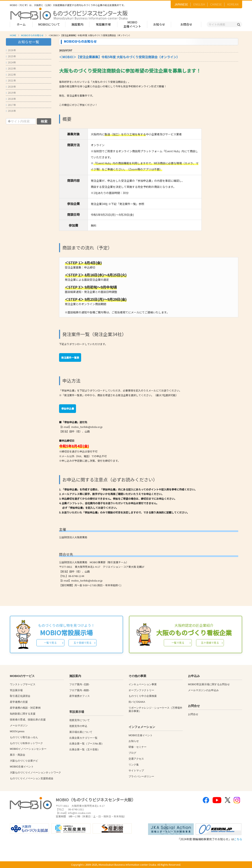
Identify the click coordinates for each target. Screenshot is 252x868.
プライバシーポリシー (141, 776)
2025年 (11, 56)
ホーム (21, 24)
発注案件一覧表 (70, 358)
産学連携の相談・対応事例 (25, 708)
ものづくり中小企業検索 (143, 696)
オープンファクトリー (141, 690)
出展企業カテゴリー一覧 (83, 738)
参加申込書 (68, 409)
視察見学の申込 (78, 726)
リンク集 (134, 765)
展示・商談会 (18, 755)
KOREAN (233, 4)
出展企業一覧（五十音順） (85, 749)
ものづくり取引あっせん (24, 737)
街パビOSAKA (137, 702)
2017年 (11, 105)
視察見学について (80, 720)
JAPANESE (181, 4)
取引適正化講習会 (20, 696)
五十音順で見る (83, 643)
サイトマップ (136, 771)
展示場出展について (81, 732)
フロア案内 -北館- (79, 684)
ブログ (132, 753)
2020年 (11, 86)
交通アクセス (136, 759)
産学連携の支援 (19, 702)
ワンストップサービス (23, 684)
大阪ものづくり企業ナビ (24, 761)
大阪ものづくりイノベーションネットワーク (35, 772)
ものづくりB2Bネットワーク (26, 743)
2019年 (11, 93)
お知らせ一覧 (29, 42)
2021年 (11, 80)
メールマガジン (19, 725)
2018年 (11, 99)
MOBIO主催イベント (132, 24)
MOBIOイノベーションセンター (28, 749)
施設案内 (77, 24)
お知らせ (159, 24)
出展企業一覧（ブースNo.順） (87, 744)
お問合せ (186, 24)
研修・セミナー (138, 747)
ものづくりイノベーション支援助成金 (32, 778)
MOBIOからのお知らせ (32, 35)
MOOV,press (17, 731)
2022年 (11, 74)
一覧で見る (50, 643)
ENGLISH (199, 4)
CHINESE (216, 4)
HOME (13, 35)
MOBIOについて (49, 24)
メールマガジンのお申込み (203, 690)
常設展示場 (103, 24)
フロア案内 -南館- (79, 690)
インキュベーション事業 (143, 684)
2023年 (11, 68)
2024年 (11, 62)
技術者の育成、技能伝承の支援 (28, 720)
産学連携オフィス (80, 696)
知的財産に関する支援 (23, 714)
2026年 (11, 50)
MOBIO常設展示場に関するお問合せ (209, 684)
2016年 (11, 111)
